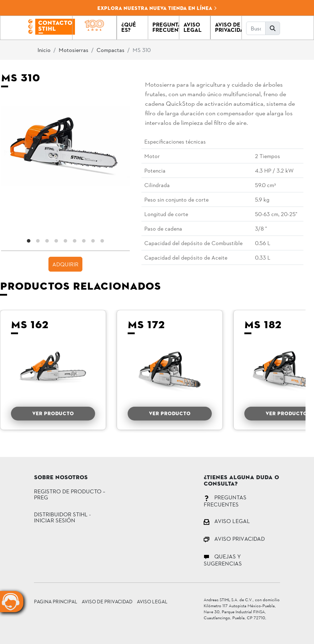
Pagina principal (56, 601)
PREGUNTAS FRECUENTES (225, 501)
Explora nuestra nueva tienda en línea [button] (157, 8)
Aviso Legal (152, 601)
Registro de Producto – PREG (69, 494)
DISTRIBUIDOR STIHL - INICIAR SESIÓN (62, 517)
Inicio (44, 50)
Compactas (111, 50)
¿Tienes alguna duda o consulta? (241, 481)
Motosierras (74, 50)
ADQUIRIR (65, 264)
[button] (132, 28)
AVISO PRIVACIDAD (234, 538)
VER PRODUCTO (53, 413)
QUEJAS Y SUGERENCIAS (223, 560)
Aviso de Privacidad (107, 601)
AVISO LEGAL (227, 521)
